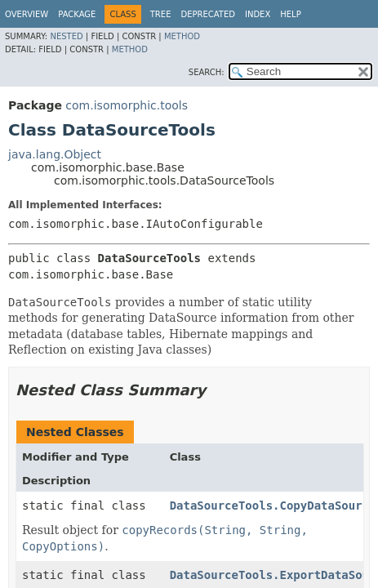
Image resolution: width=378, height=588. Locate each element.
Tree (161, 14)
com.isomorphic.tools (127, 105)
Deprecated (208, 14)
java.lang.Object (55, 154)
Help (290, 14)
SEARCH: (207, 72)
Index (258, 14)
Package (77, 14)
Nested (66, 36)
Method (182, 36)
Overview (27, 14)
